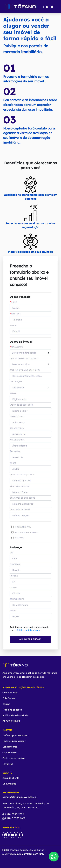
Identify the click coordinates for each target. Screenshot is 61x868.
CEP (11, 553)
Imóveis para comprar (15, 735)
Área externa (17, 440)
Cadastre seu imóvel (14, 758)
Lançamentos (10, 747)
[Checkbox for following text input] (12, 527)
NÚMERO (14, 576)
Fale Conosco (10, 698)
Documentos (9, 784)
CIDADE (13, 588)
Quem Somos (10, 693)
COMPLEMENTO (17, 599)
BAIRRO (13, 611)
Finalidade (16, 347)
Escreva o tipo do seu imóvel (25, 370)
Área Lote (15, 452)
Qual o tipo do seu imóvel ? (24, 359)
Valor (13, 393)
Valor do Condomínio (21, 405)
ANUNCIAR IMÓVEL (31, 639)
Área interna (17, 428)
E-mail (13, 325)
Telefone (15, 314)
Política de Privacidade (29, 630)
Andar (13, 463)
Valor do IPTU (17, 417)
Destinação (16, 382)
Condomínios (10, 752)
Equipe (6, 704)
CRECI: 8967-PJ (11, 721)
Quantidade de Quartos (22, 475)
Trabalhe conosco (12, 710)
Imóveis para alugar (14, 741)
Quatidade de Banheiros (22, 498)
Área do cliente (11, 778)
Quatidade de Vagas (20, 510)
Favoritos (8, 764)
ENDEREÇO (15, 564)
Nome (13, 302)
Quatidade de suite (20, 486)
